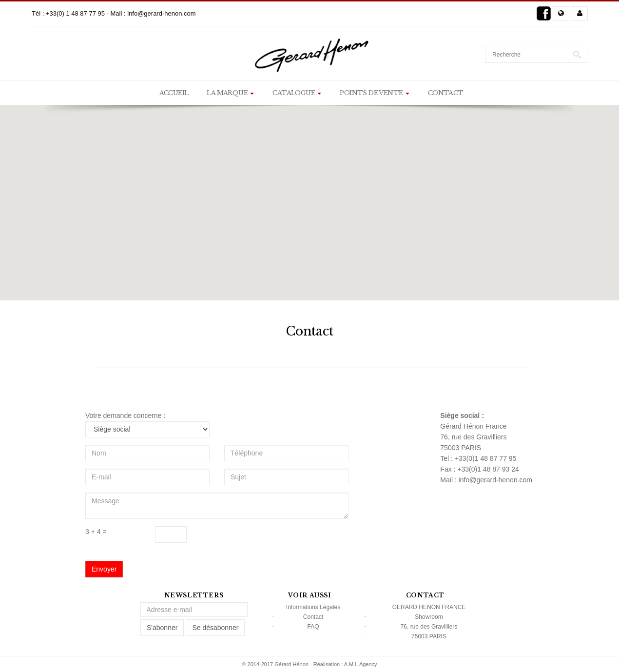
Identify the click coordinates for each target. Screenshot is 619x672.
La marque (230, 93)
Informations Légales (313, 607)
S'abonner (162, 628)
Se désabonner (215, 628)
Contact (446, 93)
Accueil (174, 93)
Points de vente (374, 93)
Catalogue (297, 93)
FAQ (313, 627)
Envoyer (104, 569)
